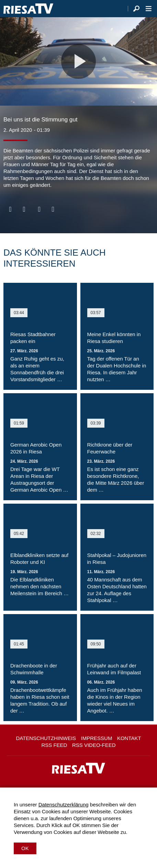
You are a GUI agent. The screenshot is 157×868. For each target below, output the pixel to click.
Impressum (97, 738)
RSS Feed (54, 745)
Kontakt (129, 738)
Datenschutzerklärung (64, 805)
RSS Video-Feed (94, 745)
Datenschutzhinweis (46, 738)
